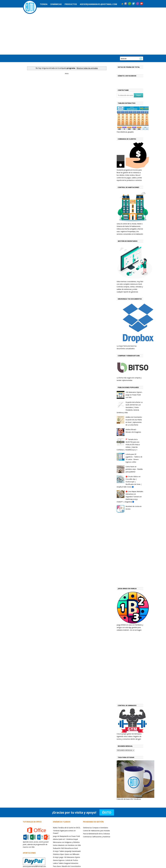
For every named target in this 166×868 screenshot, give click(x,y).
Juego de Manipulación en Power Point (66, 836)
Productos (71, 4)
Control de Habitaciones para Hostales (96, 831)
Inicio (67, 73)
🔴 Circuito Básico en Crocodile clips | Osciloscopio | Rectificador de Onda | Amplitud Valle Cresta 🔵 (129, 482)
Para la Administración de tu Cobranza (96, 834)
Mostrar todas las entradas (87, 68)
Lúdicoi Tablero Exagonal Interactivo (66, 863)
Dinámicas (56, 4)
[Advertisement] (130, 551)
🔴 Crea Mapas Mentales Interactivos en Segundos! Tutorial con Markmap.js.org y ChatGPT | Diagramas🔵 (130, 497)
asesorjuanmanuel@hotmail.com (98, 4)
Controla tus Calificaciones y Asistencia (97, 837)
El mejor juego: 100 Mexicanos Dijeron (67, 857)
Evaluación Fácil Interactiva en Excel (65, 848)
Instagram (138, 4)
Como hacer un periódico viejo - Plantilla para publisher (134, 469)
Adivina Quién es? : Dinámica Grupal (65, 839)
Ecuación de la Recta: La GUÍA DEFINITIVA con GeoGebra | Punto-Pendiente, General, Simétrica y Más (130, 407)
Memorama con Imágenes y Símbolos (66, 842)
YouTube (142, 4)
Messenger (130, 4)
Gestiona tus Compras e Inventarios (96, 828)
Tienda (44, 4)
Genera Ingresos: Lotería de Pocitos (65, 860)
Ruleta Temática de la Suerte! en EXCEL (67, 828)
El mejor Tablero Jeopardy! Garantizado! (67, 851)
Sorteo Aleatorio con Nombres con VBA (67, 845)
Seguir (139, 95)
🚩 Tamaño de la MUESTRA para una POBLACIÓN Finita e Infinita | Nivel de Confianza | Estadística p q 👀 (128, 445)
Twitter (134, 4)
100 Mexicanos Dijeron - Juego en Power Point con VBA (134, 395)
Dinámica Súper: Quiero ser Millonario (66, 854)
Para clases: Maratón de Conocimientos (67, 866)
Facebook (126, 4)
